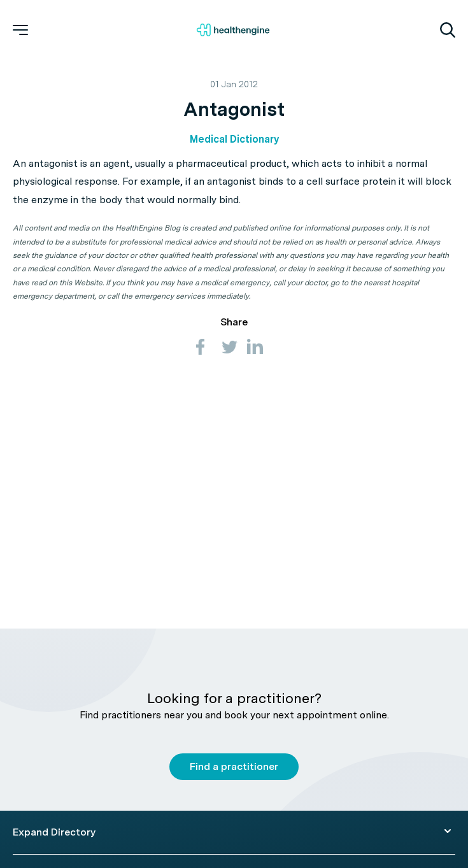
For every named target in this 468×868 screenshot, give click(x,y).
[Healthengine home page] (233, 30)
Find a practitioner (234, 766)
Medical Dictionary (234, 139)
